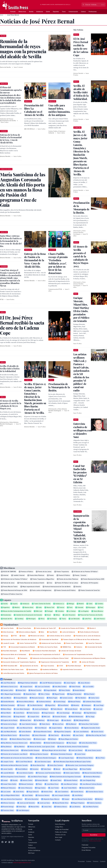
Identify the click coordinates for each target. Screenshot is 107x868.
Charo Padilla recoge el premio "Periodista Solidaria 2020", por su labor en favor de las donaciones (58, 263)
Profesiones (93, 12)
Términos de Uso (60, 835)
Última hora (22, 12)
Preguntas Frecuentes (89, 848)
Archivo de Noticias (34, 850)
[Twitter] (6, 842)
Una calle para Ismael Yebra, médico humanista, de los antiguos (59, 110)
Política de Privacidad (62, 829)
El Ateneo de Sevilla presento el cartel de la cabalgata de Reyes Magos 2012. (11, 405)
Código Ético (59, 827)
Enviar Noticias (86, 850)
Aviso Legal (59, 837)
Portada (13, 12)
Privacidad (81, 861)
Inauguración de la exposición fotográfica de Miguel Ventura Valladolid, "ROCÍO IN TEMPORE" (81, 529)
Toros (64, 12)
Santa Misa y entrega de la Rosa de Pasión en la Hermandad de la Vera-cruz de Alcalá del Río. (11, 241)
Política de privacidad (95, 841)
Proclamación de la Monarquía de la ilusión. (59, 387)
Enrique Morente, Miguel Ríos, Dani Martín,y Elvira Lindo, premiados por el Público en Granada (81, 309)
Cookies (89, 861)
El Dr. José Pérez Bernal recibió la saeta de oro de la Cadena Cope (81, 47)
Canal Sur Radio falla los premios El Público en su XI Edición (80, 474)
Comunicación (73, 12)
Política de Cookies (61, 832)
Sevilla (31, 12)
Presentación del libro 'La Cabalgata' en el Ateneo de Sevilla (34, 110)
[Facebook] (2, 842)
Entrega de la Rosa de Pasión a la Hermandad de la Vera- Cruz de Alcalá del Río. (11, 139)
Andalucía (40, 12)
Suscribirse (94, 835)
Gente (48, 12)
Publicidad (85, 845)
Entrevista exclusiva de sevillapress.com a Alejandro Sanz (83, 430)
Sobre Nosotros (60, 824)
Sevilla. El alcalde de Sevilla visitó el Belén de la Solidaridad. (10, 369)
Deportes (56, 12)
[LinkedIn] (13, 842)
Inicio (2, 15)
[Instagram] (9, 842)
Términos (96, 861)
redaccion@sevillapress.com (22, 863)
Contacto (58, 840)
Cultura (83, 12)
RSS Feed (31, 853)
